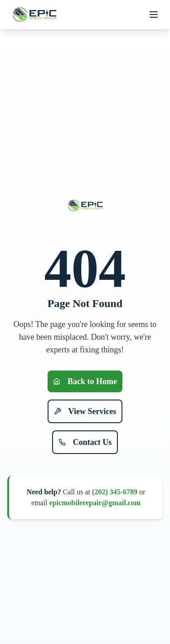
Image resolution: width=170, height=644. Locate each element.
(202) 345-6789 (115, 492)
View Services (85, 411)
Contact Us (85, 442)
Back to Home (85, 381)
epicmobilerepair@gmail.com (95, 503)
